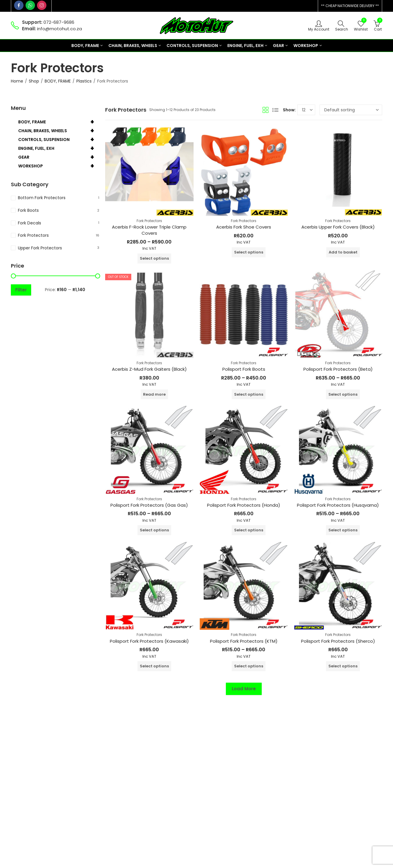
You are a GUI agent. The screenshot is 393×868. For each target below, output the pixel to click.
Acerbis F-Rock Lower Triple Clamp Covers (149, 230)
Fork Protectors (149, 221)
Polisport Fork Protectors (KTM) (244, 641)
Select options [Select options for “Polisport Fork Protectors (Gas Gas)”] (154, 530)
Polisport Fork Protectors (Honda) (244, 505)
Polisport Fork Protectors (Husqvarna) (338, 505)
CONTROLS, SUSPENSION (59, 140)
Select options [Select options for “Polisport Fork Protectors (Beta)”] (343, 394)
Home (17, 81)
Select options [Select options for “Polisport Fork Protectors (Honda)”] (249, 530)
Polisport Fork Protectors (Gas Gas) (149, 505)
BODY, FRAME (58, 81)
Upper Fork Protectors (40, 248)
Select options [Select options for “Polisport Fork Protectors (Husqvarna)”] (343, 530)
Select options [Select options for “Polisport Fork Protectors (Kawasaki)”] (154, 666)
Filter (21, 290)
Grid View (266, 110)
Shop (34, 81)
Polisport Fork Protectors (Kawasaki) (149, 641)
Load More (244, 689)
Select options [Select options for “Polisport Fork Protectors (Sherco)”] (343, 666)
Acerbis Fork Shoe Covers (244, 227)
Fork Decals (30, 223)
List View (276, 110)
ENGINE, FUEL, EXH (59, 148)
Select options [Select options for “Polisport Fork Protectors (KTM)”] (249, 666)
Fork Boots (28, 210)
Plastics (84, 81)
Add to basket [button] (343, 252)
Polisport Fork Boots (244, 369)
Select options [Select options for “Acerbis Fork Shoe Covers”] (249, 252)
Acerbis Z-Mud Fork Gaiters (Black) (149, 369)
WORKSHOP (59, 166)
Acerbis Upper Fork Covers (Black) (338, 227)
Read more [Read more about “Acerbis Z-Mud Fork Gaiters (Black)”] (154, 394)
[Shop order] (351, 110)
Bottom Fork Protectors (42, 198)
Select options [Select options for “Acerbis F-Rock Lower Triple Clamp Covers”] (154, 258)
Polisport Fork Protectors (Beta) (338, 369)
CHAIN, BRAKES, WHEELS (59, 131)
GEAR (59, 157)
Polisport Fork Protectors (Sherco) (338, 641)
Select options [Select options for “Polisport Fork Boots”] (249, 394)
